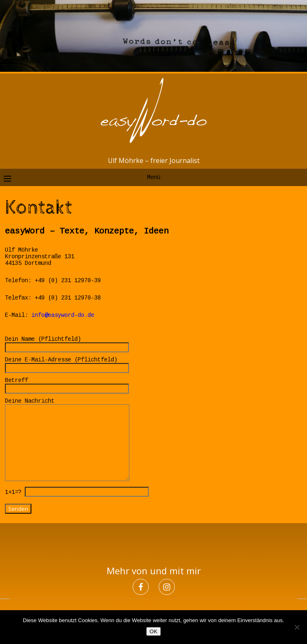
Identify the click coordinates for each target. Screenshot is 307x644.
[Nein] (297, 627)
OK (153, 631)
